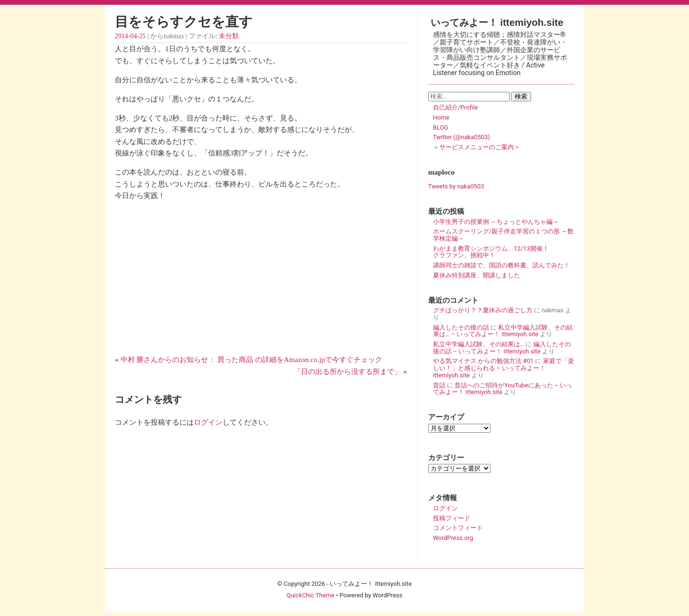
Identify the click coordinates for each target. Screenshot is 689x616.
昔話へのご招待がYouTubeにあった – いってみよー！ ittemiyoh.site (503, 389)
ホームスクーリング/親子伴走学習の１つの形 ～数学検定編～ (503, 235)
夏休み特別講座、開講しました (477, 275)
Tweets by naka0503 (456, 186)
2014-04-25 (130, 36)
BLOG (441, 127)
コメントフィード (458, 528)
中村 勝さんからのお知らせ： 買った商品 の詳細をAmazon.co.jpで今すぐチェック (252, 359)
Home (441, 117)
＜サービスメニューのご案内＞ (477, 147)
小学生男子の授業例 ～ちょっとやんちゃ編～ (496, 222)
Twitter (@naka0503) (461, 137)
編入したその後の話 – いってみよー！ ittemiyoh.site (502, 348)
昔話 (439, 385)
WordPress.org (453, 538)
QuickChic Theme (311, 595)
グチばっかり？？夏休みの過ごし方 (483, 310)
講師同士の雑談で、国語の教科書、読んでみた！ (501, 265)
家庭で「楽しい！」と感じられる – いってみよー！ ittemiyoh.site (504, 368)
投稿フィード (452, 518)
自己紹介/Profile (456, 107)
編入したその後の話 (461, 327)
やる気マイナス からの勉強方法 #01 (483, 361)
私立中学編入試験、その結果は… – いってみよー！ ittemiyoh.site (503, 331)
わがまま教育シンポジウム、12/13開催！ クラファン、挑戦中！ (503, 252)
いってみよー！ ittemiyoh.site (497, 22)
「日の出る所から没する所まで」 (348, 371)
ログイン (208, 422)
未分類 (229, 36)
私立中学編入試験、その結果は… (479, 344)
